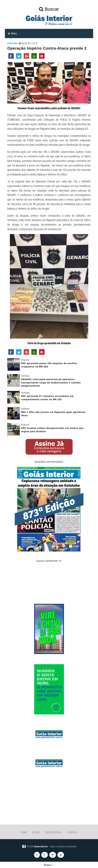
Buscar (49, 9)
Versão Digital (53, 832)
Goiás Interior (41, 847)
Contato (72, 832)
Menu (14, 33)
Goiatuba (12, 43)
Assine (36, 832)
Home (24, 832)
